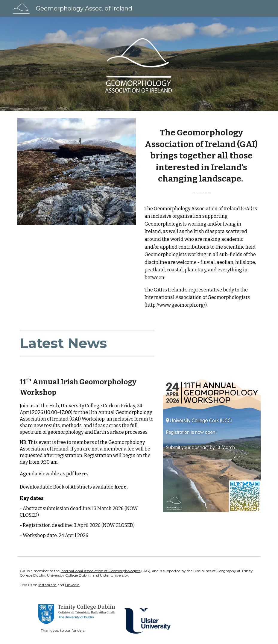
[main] (201, 159)
